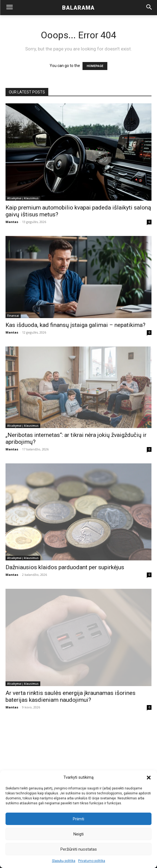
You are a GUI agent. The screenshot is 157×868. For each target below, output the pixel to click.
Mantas (12, 222)
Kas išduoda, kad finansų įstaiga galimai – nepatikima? (75, 325)
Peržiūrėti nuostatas (79, 849)
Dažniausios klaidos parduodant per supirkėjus (65, 567)
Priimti (78, 819)
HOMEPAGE (95, 66)
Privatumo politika (92, 861)
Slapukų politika (64, 861)
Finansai (13, 316)
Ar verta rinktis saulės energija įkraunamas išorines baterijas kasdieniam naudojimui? (70, 696)
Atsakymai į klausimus (23, 198)
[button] (149, 778)
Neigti (78, 834)
